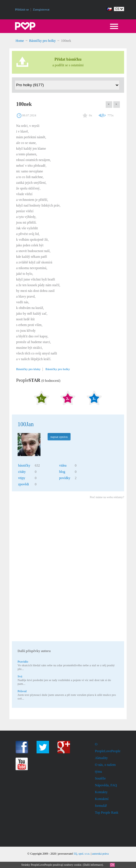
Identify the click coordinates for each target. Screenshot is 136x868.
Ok (112, 865)
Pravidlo (23, 661)
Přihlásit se (22, 9)
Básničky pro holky (42, 41)
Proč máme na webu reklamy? (107, 497)
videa (63, 465)
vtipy (22, 478)
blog (62, 472)
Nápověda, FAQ (106, 785)
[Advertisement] (68, 571)
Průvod (22, 691)
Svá (20, 676)
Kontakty (101, 792)
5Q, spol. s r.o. (82, 854)
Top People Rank (107, 813)
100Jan (26, 424)
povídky (65, 478)
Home (20, 41)
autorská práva (100, 854)
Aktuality (101, 758)
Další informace (93, 865)
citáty (22, 472)
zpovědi (24, 484)
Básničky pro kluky (28, 369)
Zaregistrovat (41, 9)
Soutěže (100, 778)
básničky (24, 465)
